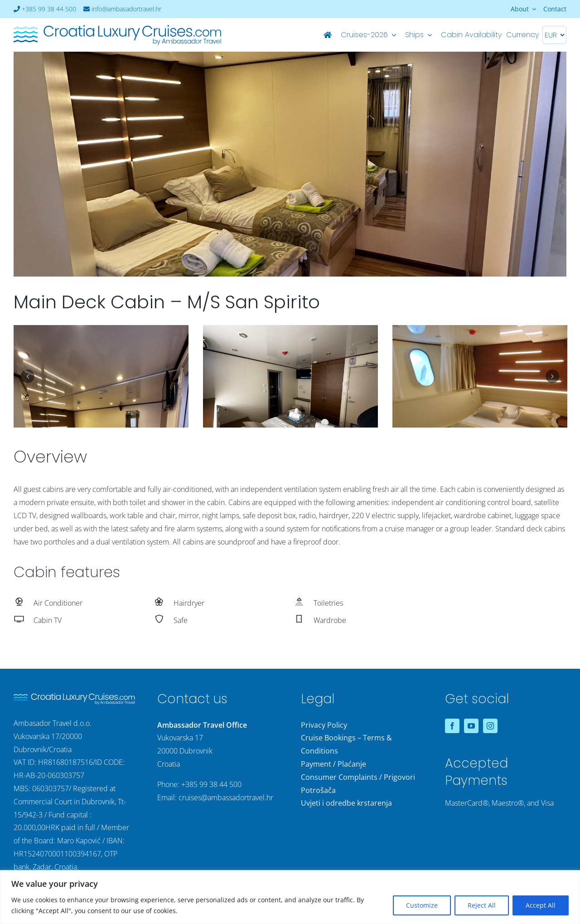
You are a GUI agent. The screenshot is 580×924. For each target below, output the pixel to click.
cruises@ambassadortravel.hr (226, 798)
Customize (422, 905)
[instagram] (490, 726)
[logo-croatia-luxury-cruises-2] (118, 27)
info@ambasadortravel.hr (122, 9)
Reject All (482, 905)
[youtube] (471, 726)
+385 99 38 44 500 (45, 9)
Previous (28, 376)
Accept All (541, 905)
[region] (290, 897)
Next (552, 376)
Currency (522, 35)
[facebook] (452, 726)
